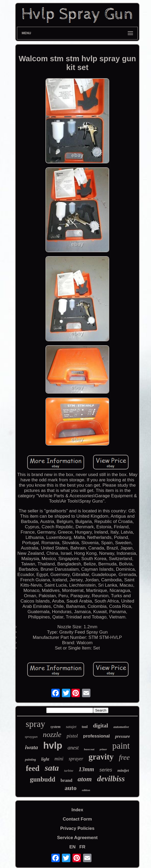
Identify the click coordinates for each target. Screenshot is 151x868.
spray (35, 724)
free (124, 757)
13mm (86, 769)
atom (84, 779)
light (45, 759)
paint (121, 746)
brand (66, 780)
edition (86, 790)
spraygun (31, 737)
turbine (69, 771)
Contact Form (77, 819)
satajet (71, 727)
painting (30, 760)
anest (73, 748)
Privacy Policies (77, 828)
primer (103, 749)
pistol (72, 736)
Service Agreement (77, 838)
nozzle (52, 734)
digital (100, 726)
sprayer (76, 759)
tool (85, 727)
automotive (121, 727)
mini (59, 759)
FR (82, 847)
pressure (122, 736)
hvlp (53, 745)
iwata (32, 747)
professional (96, 736)
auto (70, 788)
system (56, 727)
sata (52, 768)
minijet (123, 770)
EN (72, 847)
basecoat (89, 749)
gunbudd (43, 779)
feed (33, 768)
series (106, 770)
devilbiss (111, 778)
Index (77, 810)
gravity (101, 757)
